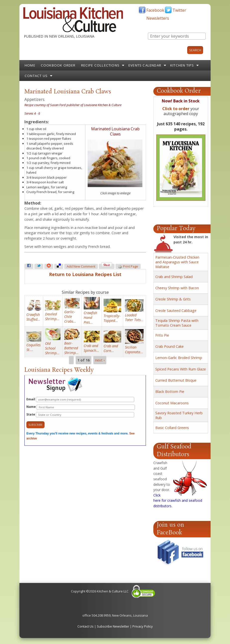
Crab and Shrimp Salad (174, 277)
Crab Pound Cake (170, 346)
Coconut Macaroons (172, 403)
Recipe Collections (100, 65)
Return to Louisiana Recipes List (85, 274)
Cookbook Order (58, 65)
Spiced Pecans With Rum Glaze (181, 369)
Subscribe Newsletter (113, 626)
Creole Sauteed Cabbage (176, 311)
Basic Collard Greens (172, 428)
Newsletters (158, 18)
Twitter (179, 10)
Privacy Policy (143, 626)
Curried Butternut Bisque (176, 380)
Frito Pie (162, 335)
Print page (128, 267)
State (80, 415)
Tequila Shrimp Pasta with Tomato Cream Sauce (177, 323)
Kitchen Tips (182, 65)
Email (80, 399)
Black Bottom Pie (170, 392)
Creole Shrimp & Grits (173, 299)
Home (30, 65)
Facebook (155, 10)
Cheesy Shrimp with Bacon (177, 288)
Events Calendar (145, 65)
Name (81, 407)
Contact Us (36, 76)
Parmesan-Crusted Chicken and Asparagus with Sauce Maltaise (177, 262)
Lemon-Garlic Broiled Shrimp (179, 358)
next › (100, 360)
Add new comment (81, 266)
